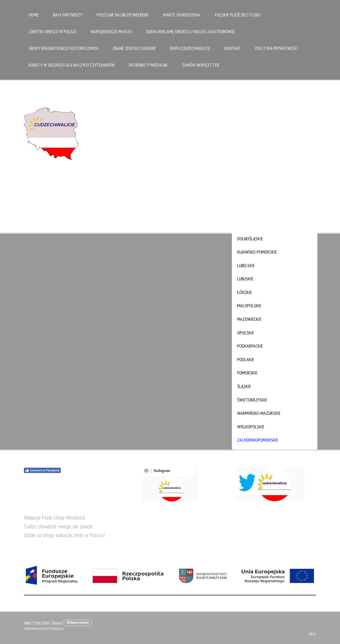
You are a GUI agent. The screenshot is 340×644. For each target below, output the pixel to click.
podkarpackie (250, 346)
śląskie (244, 386)
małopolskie (249, 306)
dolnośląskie (250, 239)
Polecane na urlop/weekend (123, 15)
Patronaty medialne (148, 65)
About (27, 623)
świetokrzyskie (252, 400)
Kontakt (233, 48)
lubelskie (246, 265)
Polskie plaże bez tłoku (238, 15)
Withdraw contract (78, 623)
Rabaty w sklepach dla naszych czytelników (72, 65)
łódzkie (245, 292)
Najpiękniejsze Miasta (111, 31)
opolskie (246, 333)
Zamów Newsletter (201, 65)
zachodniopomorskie (258, 440)
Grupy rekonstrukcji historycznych (63, 48)
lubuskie (245, 279)
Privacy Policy (41, 623)
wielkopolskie (251, 427)
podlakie (246, 359)
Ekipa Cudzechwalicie (190, 48)
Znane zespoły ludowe (134, 48)
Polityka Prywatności (277, 48)
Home (34, 15)
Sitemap (57, 623)
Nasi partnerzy (68, 15)
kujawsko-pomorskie (257, 252)
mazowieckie (249, 319)
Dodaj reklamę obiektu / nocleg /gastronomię (191, 31)
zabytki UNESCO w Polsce (53, 31)
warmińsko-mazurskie (259, 413)
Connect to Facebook (42, 470)
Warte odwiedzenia (182, 15)
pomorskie (247, 373)
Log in (313, 634)
